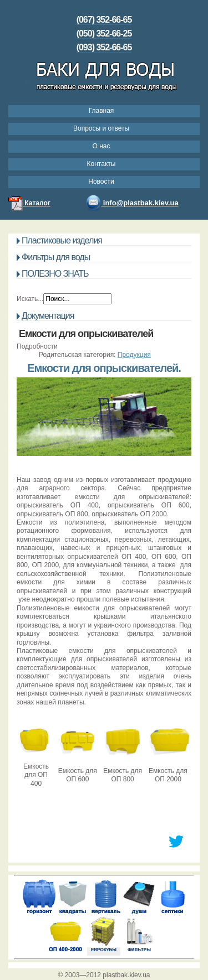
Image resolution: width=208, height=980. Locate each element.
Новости (101, 182)
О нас (102, 146)
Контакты (102, 164)
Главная (102, 111)
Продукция (134, 355)
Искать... (30, 299)
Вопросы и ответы (101, 128)
